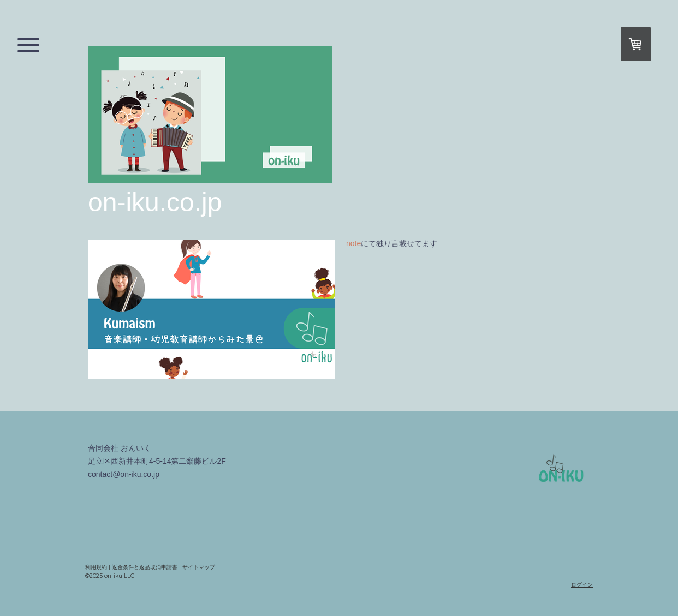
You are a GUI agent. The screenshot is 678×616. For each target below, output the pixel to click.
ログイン (582, 585)
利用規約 (96, 567)
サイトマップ (199, 567)
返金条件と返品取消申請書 (145, 567)
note (353, 243)
